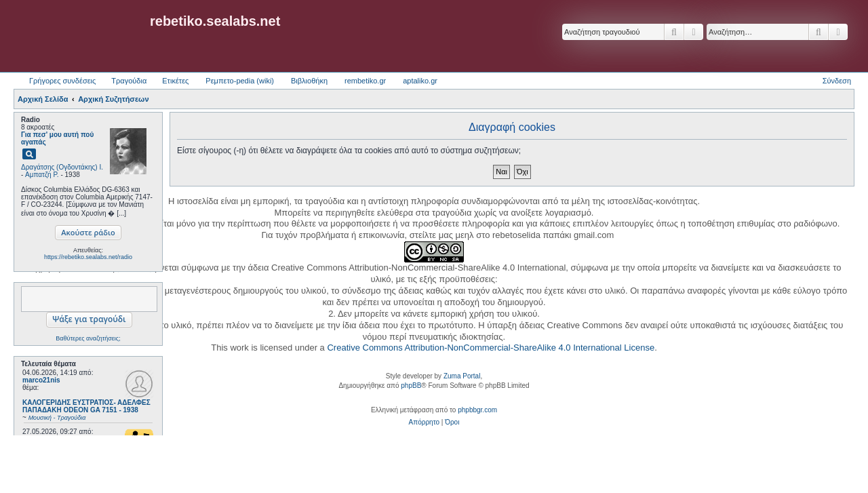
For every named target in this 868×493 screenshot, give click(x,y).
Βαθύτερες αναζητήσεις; (88, 338)
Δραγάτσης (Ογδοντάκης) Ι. (62, 167)
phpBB (411, 386)
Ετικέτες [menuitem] (175, 81)
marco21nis (41, 380)
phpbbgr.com (477, 410)
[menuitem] (424, 422)
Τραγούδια (129, 81)
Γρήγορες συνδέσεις (62, 81)
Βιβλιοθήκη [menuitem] (309, 81)
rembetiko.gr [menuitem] (365, 81)
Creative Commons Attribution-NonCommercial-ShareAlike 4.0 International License (491, 348)
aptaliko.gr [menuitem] (420, 81)
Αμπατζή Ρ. (42, 175)
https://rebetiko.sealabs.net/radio (88, 257)
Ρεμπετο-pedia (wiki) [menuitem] (240, 81)
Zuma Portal (462, 376)
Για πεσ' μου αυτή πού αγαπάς (57, 138)
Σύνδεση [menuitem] (837, 81)
